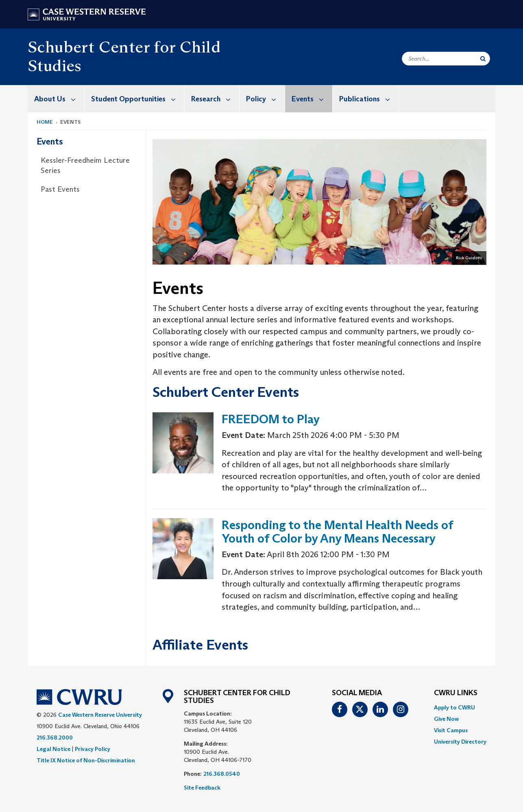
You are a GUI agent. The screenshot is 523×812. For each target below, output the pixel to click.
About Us (59, 99)
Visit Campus (451, 730)
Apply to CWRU (454, 707)
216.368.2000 (55, 738)
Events (312, 99)
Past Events (60, 189)
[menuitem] (56, 99)
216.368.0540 (222, 774)
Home (45, 122)
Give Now (446, 719)
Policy (265, 99)
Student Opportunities (138, 99)
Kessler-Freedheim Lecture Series (85, 166)
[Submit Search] (483, 59)
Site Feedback (202, 788)
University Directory (460, 742)
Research (215, 99)
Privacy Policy (93, 749)
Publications (369, 99)
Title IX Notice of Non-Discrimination (86, 760)
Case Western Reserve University (100, 715)
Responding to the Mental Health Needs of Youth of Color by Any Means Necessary (337, 532)
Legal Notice (53, 749)
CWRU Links (456, 693)
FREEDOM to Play (271, 419)
